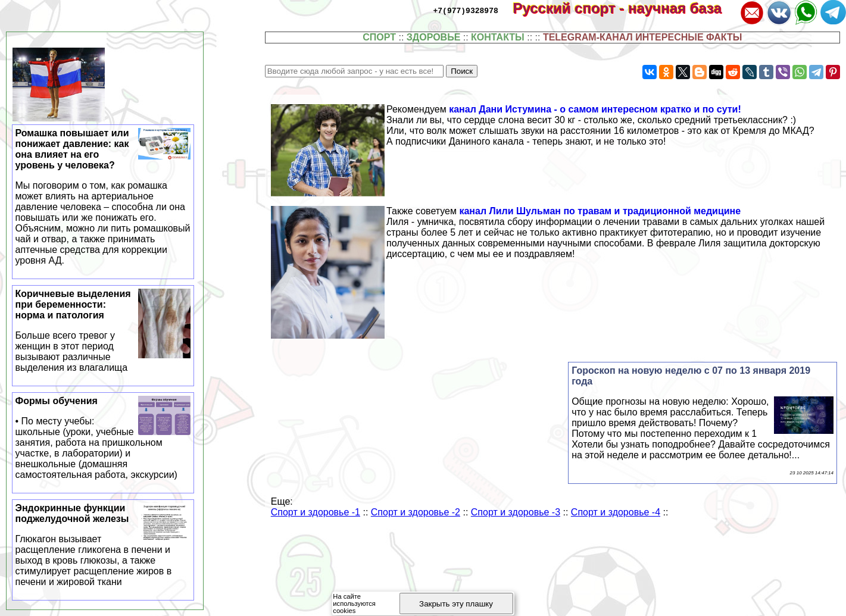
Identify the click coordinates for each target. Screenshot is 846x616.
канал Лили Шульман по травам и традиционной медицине (600, 211)
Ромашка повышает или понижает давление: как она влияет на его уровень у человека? (103, 197)
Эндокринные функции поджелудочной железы (103, 545)
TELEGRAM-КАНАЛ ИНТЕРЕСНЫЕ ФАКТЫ (643, 37)
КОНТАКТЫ (498, 37)
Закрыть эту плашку (456, 604)
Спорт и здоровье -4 (616, 512)
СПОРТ (379, 37)
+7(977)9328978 (466, 10)
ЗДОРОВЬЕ (434, 37)
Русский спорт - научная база (625, 8)
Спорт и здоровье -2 (416, 512)
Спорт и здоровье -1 (316, 512)
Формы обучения (103, 438)
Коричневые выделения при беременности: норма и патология (103, 331)
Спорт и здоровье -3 (516, 512)
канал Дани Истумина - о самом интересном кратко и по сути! (595, 109)
